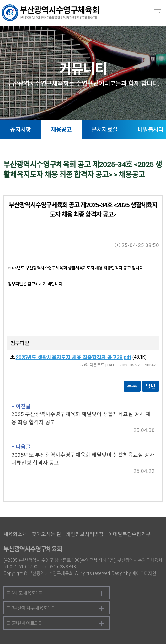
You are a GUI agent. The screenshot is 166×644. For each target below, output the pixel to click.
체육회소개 (15, 534)
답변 (151, 386)
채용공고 (61, 130)
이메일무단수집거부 (129, 534)
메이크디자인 (144, 573)
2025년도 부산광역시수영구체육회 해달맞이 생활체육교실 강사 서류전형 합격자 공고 (83, 459)
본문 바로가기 (0, 0)
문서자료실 (105, 130)
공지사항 (20, 130)
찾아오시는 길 (46, 534)
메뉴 (157, 12)
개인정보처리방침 (85, 534)
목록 (132, 386)
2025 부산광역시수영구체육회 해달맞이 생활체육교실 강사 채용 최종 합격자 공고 (81, 418)
